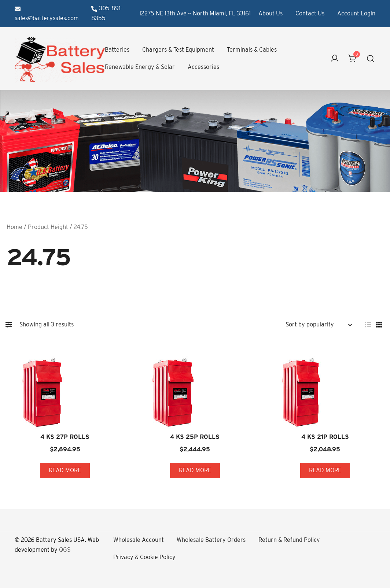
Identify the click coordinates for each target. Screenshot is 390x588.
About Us (271, 13)
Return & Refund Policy (289, 540)
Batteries (117, 50)
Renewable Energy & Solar (140, 67)
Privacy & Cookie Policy (144, 557)
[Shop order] (319, 325)
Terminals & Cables (252, 50)
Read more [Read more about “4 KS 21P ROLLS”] (325, 470)
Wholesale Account (139, 540)
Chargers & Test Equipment (178, 50)
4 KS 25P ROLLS (195, 437)
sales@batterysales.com (47, 14)
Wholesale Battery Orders (211, 540)
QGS (65, 550)
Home (14, 227)
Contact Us (310, 13)
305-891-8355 (107, 13)
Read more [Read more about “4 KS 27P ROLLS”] (65, 470)
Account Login (356, 13)
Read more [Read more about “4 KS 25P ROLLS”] (195, 470)
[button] (11, 325)
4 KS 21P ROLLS (325, 437)
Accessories (203, 67)
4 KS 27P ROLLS (65, 437)
